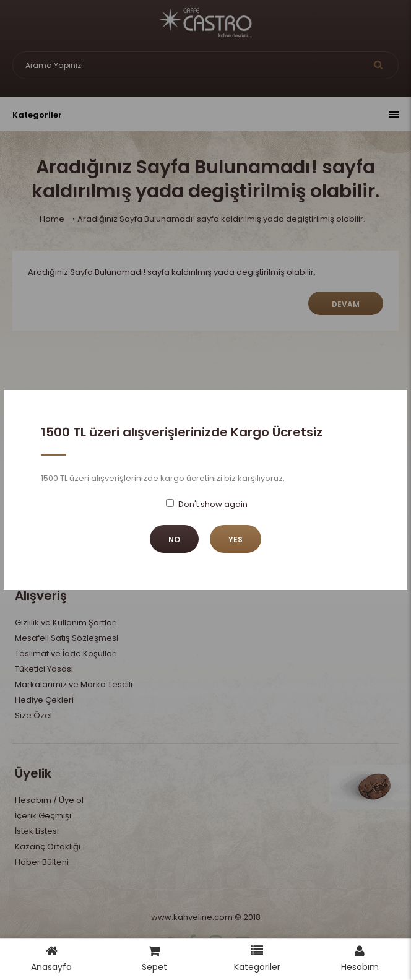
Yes (236, 540)
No (174, 540)
